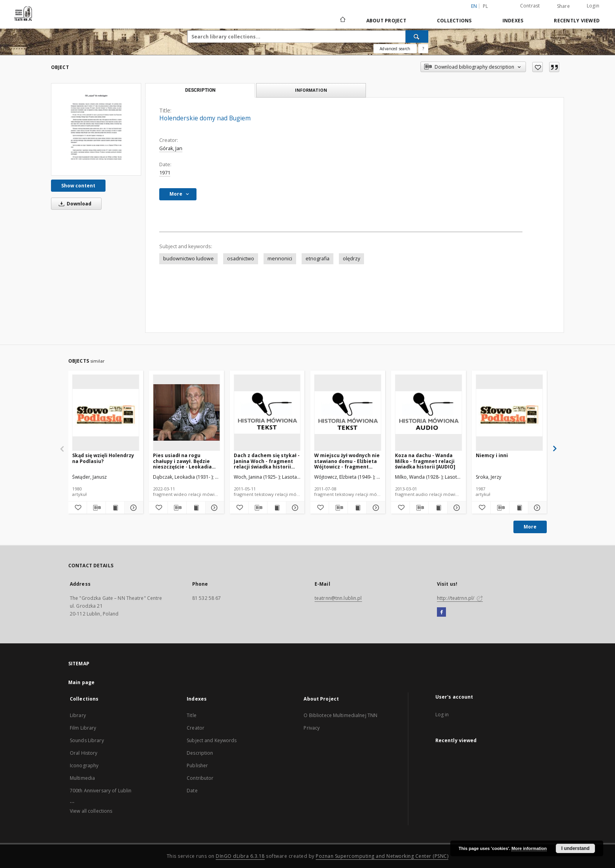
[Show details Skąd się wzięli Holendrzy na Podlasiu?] (133, 508)
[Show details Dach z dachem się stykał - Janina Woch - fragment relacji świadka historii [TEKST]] (294, 508)
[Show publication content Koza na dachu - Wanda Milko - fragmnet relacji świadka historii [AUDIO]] (438, 508)
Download (74, 204)
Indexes (513, 21)
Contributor (200, 778)
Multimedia (82, 778)
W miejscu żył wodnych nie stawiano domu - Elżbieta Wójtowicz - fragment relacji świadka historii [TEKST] (347, 461)
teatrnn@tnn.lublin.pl (338, 598)
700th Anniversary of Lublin (101, 791)
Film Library (83, 728)
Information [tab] (311, 90)
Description (200, 753)
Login (593, 6)
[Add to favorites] (538, 67)
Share (563, 6)
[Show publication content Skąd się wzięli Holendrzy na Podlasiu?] (115, 508)
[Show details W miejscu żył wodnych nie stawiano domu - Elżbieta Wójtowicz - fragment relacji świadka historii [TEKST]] (375, 508)
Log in (442, 715)
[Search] (417, 36)
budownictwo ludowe (188, 259)
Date (192, 791)
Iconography (84, 765)
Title (192, 715)
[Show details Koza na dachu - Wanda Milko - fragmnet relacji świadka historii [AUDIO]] (456, 508)
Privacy (312, 728)
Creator (196, 728)
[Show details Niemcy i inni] (536, 508)
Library (78, 715)
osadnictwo (241, 259)
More (530, 527)
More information (529, 848)
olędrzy (351, 259)
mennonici (280, 259)
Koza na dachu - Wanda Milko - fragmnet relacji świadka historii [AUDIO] (425, 461)
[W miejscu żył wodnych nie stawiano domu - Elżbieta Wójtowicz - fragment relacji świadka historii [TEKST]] (348, 412)
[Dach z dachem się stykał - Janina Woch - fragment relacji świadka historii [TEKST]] (267, 412)
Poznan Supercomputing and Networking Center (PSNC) (382, 856)
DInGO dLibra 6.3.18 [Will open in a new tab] (240, 856)
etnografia (318, 259)
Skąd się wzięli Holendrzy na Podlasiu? (103, 458)
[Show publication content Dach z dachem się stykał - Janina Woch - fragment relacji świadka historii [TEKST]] (277, 508)
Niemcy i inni (492, 455)
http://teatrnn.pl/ (460, 598)
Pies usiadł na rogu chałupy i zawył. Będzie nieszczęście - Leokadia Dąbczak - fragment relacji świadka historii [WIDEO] (182, 461)
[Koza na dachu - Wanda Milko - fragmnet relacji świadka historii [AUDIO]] (428, 412)
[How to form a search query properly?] (423, 49)
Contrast (530, 6)
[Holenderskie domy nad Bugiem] (96, 129)
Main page (81, 682)
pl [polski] (486, 6)
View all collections (91, 811)
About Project (386, 21)
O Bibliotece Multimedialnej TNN (340, 715)
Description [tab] (200, 90)
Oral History (84, 753)
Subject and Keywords (212, 740)
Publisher (197, 765)
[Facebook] (441, 612)
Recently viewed (577, 21)
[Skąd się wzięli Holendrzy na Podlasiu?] (106, 412)
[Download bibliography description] (96, 508)
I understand (575, 848)
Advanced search (395, 49)
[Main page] (342, 20)
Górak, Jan (171, 148)
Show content (78, 186)
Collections (454, 21)
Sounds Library (87, 740)
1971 (165, 173)
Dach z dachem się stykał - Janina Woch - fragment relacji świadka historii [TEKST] (267, 461)
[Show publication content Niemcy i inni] (519, 508)
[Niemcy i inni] (509, 412)
